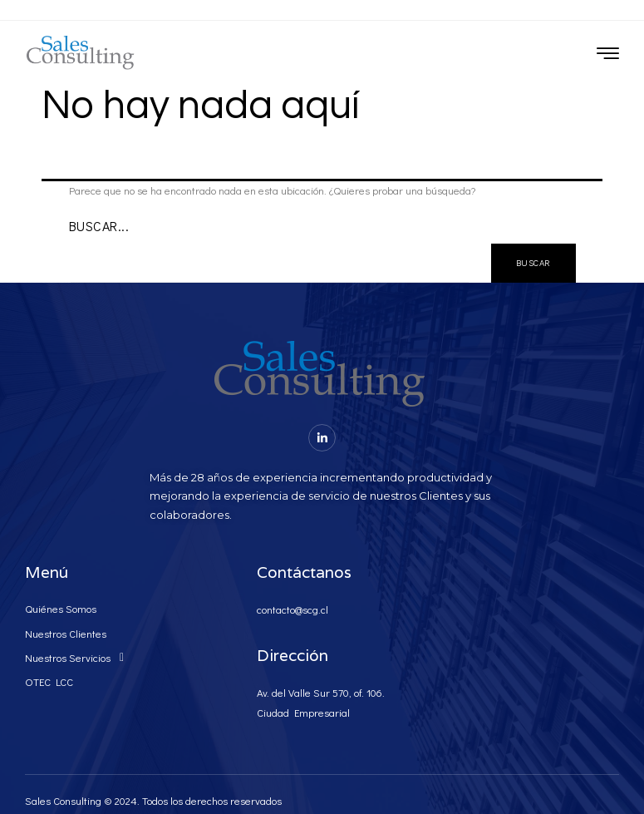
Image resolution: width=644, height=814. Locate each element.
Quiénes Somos (61, 608)
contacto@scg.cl (293, 609)
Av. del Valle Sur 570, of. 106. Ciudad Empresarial (321, 702)
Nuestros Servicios (79, 657)
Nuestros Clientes (66, 633)
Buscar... (99, 226)
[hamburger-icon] (608, 55)
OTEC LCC (49, 681)
